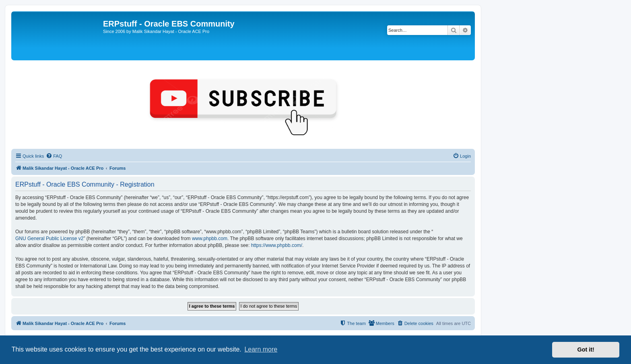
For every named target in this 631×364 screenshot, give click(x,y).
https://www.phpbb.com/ (277, 245)
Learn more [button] (261, 349)
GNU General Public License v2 (49, 239)
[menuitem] (54, 156)
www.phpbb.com (210, 239)
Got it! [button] (586, 350)
